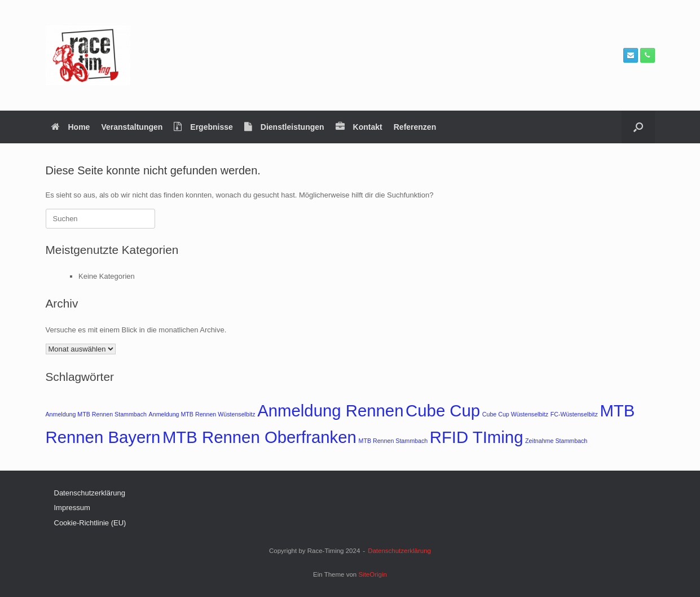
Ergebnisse (203, 127)
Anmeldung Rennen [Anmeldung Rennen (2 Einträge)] (330, 411)
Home (71, 127)
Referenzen (415, 127)
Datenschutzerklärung (90, 493)
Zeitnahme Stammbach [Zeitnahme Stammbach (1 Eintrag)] (556, 441)
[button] (638, 127)
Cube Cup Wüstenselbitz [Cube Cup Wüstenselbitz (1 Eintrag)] (515, 414)
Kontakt (359, 127)
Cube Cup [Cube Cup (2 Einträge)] (443, 411)
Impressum (72, 508)
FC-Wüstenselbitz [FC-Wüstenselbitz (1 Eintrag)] (574, 414)
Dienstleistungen (284, 127)
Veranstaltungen (132, 127)
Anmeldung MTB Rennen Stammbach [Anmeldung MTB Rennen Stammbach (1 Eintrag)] (96, 414)
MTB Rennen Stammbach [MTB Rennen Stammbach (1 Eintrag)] (393, 441)
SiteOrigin (373, 574)
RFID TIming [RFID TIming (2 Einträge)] (477, 437)
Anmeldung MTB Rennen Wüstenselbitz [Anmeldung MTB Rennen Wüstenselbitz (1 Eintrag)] (202, 414)
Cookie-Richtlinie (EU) (90, 523)
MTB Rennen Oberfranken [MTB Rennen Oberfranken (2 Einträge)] (259, 437)
